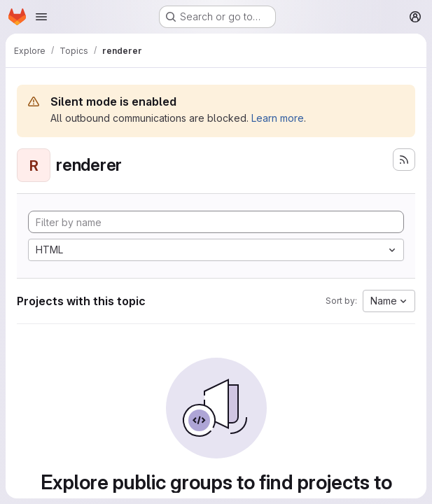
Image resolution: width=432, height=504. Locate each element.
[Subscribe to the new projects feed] (404, 160)
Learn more (278, 118)
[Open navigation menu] (41, 17)
